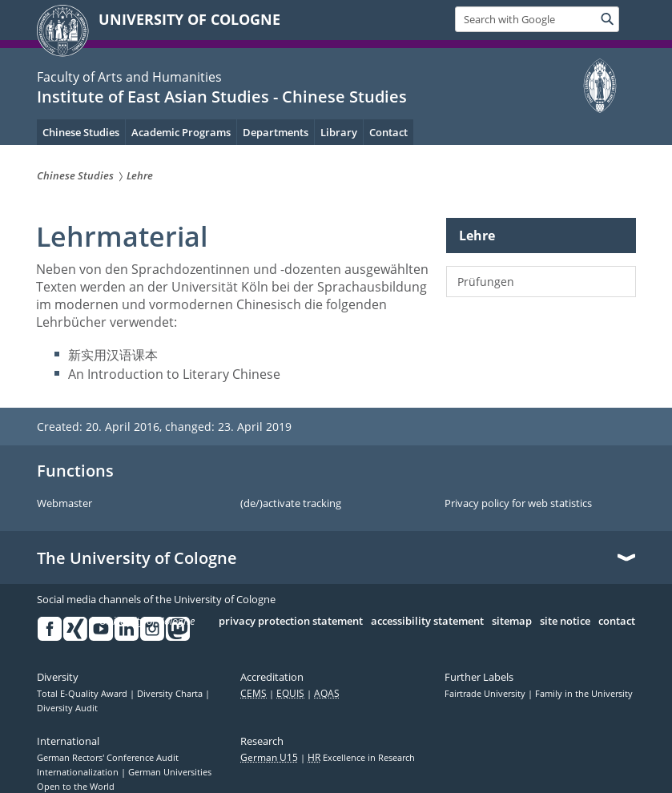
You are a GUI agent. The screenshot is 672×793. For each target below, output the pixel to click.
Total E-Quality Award (83, 694)
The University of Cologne (137, 558)
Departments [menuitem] (276, 132)
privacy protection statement (291, 622)
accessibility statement (427, 622)
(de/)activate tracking (291, 504)
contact (617, 622)
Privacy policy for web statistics (518, 504)
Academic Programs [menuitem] (181, 132)
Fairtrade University (486, 694)
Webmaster (64, 504)
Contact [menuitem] (388, 132)
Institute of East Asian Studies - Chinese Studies (222, 97)
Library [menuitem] (339, 132)
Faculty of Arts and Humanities (129, 77)
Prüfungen (486, 282)
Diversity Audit (67, 708)
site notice (565, 622)
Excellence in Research (361, 758)
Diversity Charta (171, 694)
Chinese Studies (81, 132)
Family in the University (584, 694)
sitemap (512, 622)
